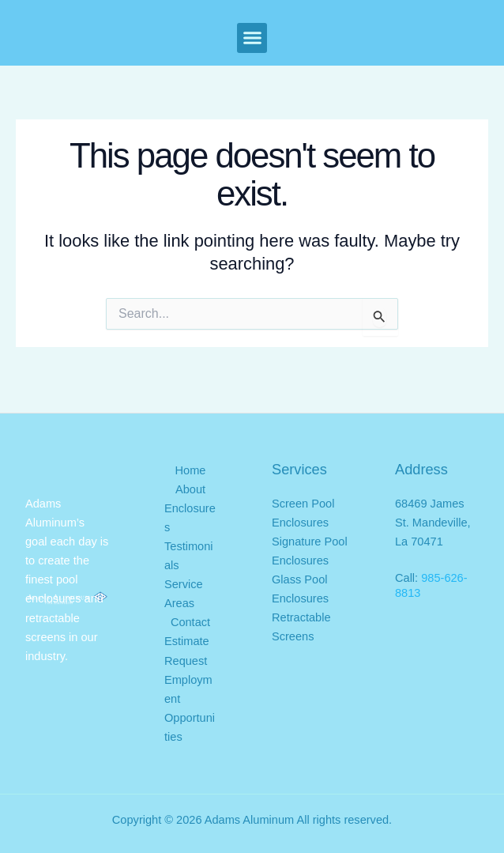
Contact (190, 622)
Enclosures (190, 518)
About (190, 489)
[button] (252, 38)
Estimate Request (187, 651)
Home (191, 470)
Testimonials (189, 556)
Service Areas (184, 594)
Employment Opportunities (190, 708)
